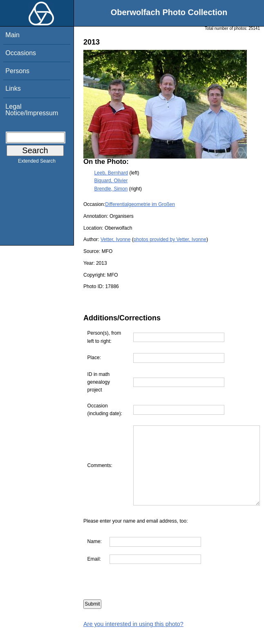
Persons (17, 71)
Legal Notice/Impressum (32, 110)
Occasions (21, 53)
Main (12, 35)
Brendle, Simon (111, 189)
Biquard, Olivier (111, 181)
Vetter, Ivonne (115, 239)
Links (13, 88)
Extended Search (37, 163)
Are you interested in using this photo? (133, 640)
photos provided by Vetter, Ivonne (170, 239)
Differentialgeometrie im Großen (140, 204)
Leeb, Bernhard (111, 173)
